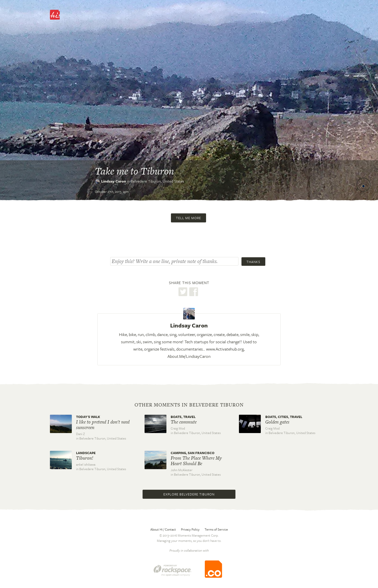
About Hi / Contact (163, 529)
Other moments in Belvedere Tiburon (189, 405)
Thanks (253, 262)
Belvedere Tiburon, (157, 181)
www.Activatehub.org (225, 349)
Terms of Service (216, 529)
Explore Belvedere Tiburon (189, 494)
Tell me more (188, 218)
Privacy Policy (190, 529)
